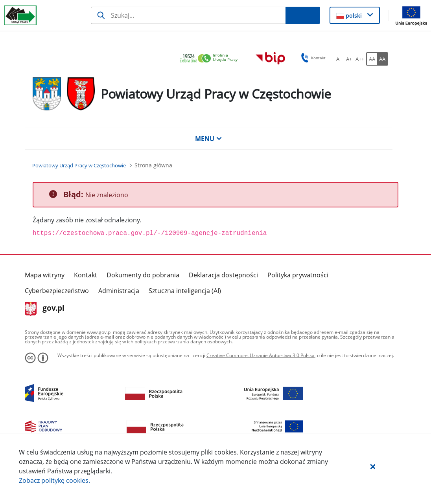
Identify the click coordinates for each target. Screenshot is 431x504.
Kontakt (86, 275)
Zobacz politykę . (54, 480)
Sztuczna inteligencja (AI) (185, 291)
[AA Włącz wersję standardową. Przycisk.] (372, 59)
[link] (211, 59)
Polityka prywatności (298, 275)
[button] (373, 466)
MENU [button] (208, 139)
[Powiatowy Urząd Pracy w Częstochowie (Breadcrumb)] (79, 165)
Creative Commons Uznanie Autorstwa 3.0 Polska (261, 355)
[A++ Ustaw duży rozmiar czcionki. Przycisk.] (360, 59)
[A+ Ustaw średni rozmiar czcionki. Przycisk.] (349, 59)
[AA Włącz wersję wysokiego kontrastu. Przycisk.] (383, 59)
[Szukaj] (188, 15)
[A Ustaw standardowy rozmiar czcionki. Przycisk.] (338, 59)
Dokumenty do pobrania (143, 275)
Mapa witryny (45, 275)
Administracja (119, 291)
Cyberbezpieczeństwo (57, 291)
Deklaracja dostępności (223, 275)
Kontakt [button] (312, 58)
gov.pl (45, 309)
